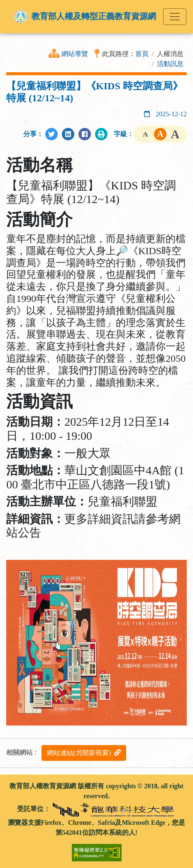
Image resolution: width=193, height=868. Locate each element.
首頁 (142, 54)
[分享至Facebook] (85, 134)
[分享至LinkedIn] (68, 134)
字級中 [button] (160, 134)
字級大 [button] (175, 134)
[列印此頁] (101, 134)
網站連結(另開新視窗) (84, 753)
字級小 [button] (145, 134)
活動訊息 (170, 64)
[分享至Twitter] (51, 134)
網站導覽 (75, 54)
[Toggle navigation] (175, 17)
